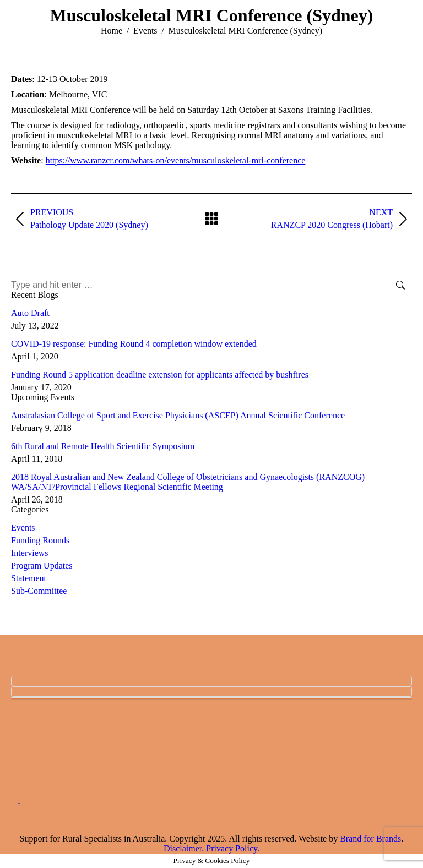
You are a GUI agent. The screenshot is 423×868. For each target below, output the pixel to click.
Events (23, 528)
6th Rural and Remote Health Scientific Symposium (103, 446)
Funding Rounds (40, 540)
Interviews (30, 553)
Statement (29, 578)
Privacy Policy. (233, 848)
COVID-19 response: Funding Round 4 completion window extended (134, 344)
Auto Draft (30, 313)
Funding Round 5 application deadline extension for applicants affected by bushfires (160, 375)
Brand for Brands (370, 839)
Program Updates (42, 566)
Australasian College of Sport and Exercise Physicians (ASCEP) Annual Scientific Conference (178, 415)
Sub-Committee (39, 591)
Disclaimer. (184, 848)
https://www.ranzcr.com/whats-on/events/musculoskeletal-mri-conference (176, 160)
